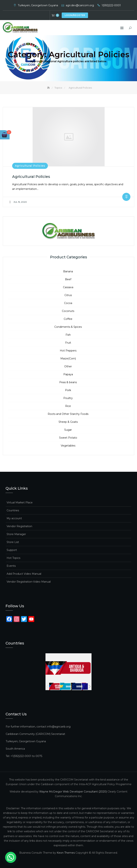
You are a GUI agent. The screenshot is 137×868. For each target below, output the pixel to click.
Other (68, 366)
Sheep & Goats (68, 422)
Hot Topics (13, 558)
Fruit (68, 342)
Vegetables (68, 445)
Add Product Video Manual (24, 574)
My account (14, 518)
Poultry (68, 398)
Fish (68, 335)
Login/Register (75, 15)
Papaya (68, 374)
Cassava (68, 287)
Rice (68, 406)
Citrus (68, 295)
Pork (68, 390)
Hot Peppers (68, 350)
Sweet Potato (68, 437)
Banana (68, 271)
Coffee (68, 319)
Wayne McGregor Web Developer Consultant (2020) (73, 792)
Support (12, 550)
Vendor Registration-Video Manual (29, 581)
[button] (3, 860)
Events (11, 566)
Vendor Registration (19, 526)
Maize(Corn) (68, 358)
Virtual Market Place (20, 502)
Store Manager (16, 534)
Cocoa (68, 303)
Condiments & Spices (68, 327)
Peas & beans (68, 382)
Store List (13, 542)
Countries (13, 510)
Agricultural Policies (30, 166)
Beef (68, 279)
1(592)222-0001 (111, 5)
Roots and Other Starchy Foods (68, 414)
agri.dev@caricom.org (80, 5)
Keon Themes (66, 853)
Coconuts (68, 311)
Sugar (68, 430)
